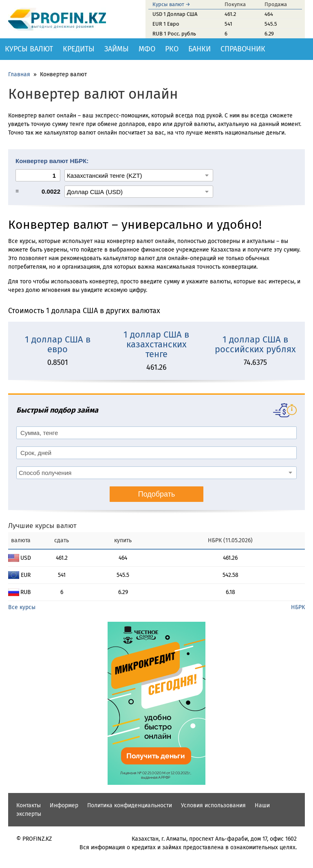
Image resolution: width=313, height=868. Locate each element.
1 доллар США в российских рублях (255, 344)
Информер (64, 805)
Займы (117, 49)
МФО (147, 49)
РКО (172, 49)
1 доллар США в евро (58, 344)
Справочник (243, 49)
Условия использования (213, 805)
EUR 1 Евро (166, 24)
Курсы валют (29, 49)
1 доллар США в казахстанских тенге (156, 344)
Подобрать (157, 494)
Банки (199, 49)
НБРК (298, 607)
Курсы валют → (171, 4)
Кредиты (79, 49)
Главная (19, 74)
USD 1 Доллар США (175, 14)
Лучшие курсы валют (42, 526)
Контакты (29, 805)
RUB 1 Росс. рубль (174, 34)
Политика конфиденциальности (130, 805)
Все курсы (22, 607)
